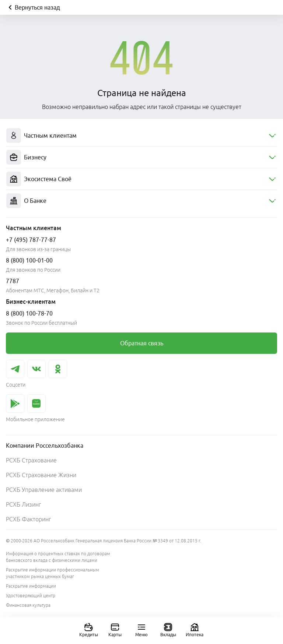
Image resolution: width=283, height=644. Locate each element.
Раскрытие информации (31, 586)
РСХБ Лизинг (23, 504)
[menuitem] (141, 136)
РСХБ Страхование (31, 460)
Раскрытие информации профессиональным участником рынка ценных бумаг (53, 573)
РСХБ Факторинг (28, 519)
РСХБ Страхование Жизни (41, 475)
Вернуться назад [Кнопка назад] (33, 7)
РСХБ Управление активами (44, 490)
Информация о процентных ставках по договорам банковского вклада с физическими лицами (58, 557)
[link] (141, 343)
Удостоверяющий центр (31, 596)
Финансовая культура (28, 605)
